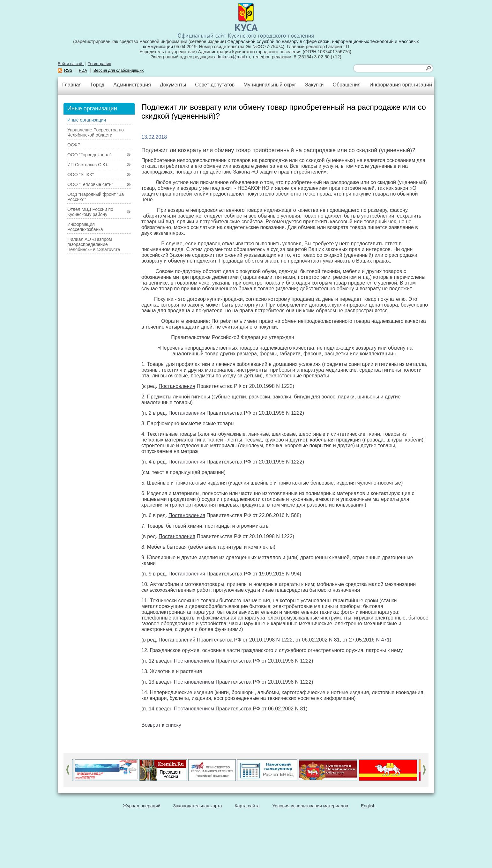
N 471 (383, 640)
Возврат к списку (161, 725)
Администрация (132, 85)
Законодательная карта (198, 806)
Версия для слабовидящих (119, 70)
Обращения (347, 85)
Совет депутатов (215, 85)
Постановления (177, 386)
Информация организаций (401, 85)
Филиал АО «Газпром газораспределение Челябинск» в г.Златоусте (94, 244)
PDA (83, 70)
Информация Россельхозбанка (85, 227)
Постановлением (194, 661)
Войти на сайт (71, 64)
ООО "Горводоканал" (89, 155)
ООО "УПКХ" (81, 174)
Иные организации (87, 120)
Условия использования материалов (310, 806)
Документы (173, 85)
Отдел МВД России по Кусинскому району (90, 212)
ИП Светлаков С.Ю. (88, 165)
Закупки (314, 85)
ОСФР (74, 145)
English (368, 806)
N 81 (334, 640)
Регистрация (100, 64)
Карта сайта (247, 806)
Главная (72, 85)
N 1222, (285, 640)
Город (97, 85)
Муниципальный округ (270, 85)
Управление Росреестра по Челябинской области (96, 132)
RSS (68, 70)
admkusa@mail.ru (232, 57)
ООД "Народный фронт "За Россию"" (96, 197)
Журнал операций (142, 806)
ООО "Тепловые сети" (90, 184)
